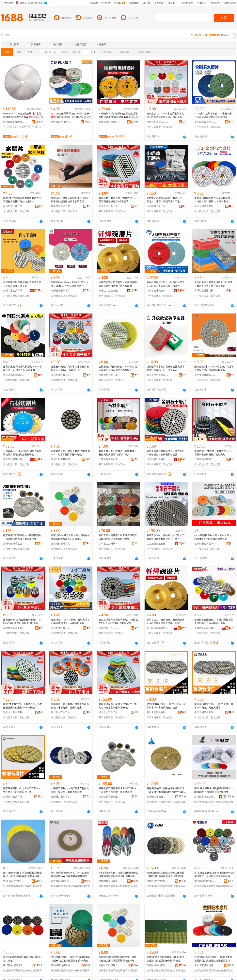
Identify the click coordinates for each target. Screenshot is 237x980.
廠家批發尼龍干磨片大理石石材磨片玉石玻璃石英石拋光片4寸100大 (166, 284)
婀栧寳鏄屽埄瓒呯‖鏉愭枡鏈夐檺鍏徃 (14, 122)
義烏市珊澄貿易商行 (205, 544)
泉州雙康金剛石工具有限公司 (62, 291)
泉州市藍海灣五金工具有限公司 (14, 544)
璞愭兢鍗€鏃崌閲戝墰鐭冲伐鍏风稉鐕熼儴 (157, 965)
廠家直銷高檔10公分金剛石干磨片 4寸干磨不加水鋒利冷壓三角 (22, 790)
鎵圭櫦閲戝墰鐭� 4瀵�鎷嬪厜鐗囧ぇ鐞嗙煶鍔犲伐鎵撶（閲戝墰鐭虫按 (70, 116)
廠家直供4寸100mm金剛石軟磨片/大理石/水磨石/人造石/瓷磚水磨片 (70, 284)
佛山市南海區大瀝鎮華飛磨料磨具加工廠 (62, 206)
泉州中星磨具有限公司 (14, 291)
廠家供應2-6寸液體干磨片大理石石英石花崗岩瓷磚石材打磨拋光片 (214, 453)
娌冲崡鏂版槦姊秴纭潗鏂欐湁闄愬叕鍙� (157, 797)
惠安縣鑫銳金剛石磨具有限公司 (205, 122)
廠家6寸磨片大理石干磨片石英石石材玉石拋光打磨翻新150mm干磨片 (23, 706)
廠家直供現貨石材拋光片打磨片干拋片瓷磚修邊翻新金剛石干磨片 (118, 706)
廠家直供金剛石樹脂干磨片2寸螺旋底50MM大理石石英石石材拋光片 (71, 453)
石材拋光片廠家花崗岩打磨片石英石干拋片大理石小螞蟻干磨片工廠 (166, 200)
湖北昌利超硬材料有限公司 (14, 459)
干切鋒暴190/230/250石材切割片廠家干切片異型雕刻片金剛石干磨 (22, 453)
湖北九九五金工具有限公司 (157, 122)
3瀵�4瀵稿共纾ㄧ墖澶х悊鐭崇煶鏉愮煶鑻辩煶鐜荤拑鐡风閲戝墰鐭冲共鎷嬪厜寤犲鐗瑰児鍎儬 (118, 875)
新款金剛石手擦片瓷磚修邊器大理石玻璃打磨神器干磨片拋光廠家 (166, 368)
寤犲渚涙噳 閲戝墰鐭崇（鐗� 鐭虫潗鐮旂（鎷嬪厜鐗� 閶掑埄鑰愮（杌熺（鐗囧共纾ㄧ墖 (166, 959)
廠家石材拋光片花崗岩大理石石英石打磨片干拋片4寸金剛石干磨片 (70, 368)
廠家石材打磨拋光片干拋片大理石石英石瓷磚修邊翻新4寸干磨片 (118, 200)
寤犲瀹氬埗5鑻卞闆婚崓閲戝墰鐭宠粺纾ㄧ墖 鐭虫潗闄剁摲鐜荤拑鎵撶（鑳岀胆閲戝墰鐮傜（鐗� (22, 875)
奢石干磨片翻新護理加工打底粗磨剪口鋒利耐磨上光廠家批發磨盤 (118, 537)
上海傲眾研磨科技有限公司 (205, 628)
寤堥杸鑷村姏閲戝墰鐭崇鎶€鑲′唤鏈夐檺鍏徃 (157, 881)
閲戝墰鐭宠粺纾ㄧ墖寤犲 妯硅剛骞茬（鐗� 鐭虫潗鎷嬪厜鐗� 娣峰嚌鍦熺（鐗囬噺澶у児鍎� (71, 959)
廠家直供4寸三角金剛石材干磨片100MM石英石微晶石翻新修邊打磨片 (22, 621)
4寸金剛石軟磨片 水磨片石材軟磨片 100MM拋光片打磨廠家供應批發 (214, 537)
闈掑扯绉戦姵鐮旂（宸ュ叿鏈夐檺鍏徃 (110, 965)
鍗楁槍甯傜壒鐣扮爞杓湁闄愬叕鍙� (110, 881)
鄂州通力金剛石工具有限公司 (110, 375)
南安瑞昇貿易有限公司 (110, 797)
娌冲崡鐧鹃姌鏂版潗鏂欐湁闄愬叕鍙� (62, 965)
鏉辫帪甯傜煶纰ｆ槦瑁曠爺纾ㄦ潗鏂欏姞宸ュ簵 (62, 881)
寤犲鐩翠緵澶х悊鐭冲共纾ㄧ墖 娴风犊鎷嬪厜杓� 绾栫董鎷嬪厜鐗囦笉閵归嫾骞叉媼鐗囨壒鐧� (70, 875)
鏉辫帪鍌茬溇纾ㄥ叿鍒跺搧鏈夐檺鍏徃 (62, 122)
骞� (39, 122)
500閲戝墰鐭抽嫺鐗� (15, 127)
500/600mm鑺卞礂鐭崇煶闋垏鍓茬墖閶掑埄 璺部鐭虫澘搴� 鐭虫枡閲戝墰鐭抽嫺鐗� (22, 116)
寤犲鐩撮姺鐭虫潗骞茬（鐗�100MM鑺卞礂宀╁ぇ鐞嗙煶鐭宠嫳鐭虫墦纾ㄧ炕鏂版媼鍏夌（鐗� (214, 875)
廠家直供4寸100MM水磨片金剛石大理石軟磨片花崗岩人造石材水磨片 (165, 115)
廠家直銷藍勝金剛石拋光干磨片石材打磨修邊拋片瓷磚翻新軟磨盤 (166, 453)
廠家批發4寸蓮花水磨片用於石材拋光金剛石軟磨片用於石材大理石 (71, 537)
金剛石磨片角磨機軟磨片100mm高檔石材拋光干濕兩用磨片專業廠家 (118, 368)
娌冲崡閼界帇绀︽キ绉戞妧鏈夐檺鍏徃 (205, 881)
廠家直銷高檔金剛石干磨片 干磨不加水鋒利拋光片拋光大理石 (214, 706)
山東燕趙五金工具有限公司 (157, 206)
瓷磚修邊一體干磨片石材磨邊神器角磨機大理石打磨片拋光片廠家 (70, 706)
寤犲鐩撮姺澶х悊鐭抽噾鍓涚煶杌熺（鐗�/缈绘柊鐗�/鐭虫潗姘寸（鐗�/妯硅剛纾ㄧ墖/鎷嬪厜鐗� (165, 790)
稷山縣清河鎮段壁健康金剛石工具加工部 (157, 628)
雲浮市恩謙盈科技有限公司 (205, 291)
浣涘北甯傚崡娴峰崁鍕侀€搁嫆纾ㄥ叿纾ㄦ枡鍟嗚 (205, 965)
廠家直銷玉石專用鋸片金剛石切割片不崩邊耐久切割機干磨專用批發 (22, 537)
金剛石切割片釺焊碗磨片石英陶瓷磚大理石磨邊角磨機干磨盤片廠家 (118, 284)
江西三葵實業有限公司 (157, 544)
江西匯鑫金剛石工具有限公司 (110, 459)
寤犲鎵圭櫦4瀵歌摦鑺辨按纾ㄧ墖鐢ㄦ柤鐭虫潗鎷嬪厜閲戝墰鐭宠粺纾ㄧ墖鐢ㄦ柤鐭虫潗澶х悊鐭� (118, 959)
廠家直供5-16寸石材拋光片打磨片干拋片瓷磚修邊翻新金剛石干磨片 (165, 537)
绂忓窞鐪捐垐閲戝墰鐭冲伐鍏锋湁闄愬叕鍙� (14, 965)
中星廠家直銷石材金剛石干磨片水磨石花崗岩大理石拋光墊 (22, 284)
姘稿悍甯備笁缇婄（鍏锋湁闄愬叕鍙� (205, 797)
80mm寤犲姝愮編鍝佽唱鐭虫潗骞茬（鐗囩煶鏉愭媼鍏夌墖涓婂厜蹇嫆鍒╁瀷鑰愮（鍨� (166, 875)
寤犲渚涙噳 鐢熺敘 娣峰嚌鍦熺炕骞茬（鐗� (22, 959)
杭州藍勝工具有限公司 (157, 459)
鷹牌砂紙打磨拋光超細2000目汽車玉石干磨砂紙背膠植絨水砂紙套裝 (70, 200)
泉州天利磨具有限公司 (205, 206)
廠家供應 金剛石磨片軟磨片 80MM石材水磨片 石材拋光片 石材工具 (22, 368)
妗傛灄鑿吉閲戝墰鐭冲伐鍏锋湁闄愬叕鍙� (14, 881)
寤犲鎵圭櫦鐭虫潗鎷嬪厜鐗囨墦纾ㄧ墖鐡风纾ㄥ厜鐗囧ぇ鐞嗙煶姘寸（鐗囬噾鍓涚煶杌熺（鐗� (214, 790)
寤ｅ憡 (39, 117)
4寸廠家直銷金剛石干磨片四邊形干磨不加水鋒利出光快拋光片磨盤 (166, 706)
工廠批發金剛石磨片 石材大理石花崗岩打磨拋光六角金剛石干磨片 (214, 621)
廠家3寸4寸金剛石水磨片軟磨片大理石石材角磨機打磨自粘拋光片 (22, 200)
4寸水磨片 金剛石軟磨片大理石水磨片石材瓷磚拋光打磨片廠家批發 (213, 115)
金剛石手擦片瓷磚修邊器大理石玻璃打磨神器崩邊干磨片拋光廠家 (213, 284)
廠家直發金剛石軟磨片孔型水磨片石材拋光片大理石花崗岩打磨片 (118, 453)
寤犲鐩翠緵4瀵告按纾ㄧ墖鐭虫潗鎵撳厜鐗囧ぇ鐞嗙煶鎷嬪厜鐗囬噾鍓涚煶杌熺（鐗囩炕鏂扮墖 (213, 959)
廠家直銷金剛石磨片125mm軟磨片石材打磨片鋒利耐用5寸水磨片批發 (213, 200)
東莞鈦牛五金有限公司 (110, 291)
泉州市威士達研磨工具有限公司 (14, 206)
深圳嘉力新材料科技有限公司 (110, 544)
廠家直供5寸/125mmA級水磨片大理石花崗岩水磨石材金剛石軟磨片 (214, 368)
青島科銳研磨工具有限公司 (62, 544)
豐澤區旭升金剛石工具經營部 (14, 375)
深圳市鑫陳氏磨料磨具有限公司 (157, 291)
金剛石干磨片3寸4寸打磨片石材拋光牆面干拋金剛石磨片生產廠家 (70, 790)
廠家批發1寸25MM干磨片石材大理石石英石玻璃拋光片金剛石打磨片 (70, 621)
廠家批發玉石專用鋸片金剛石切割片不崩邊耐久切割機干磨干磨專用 (118, 790)
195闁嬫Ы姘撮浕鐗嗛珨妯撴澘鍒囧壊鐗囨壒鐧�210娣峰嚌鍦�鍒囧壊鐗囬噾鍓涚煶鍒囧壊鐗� (118, 116)
